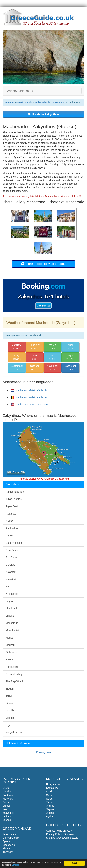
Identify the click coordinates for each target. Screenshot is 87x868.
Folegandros (53, 784)
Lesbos (7, 820)
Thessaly (8, 852)
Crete (6, 788)
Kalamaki (11, 572)
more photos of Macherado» (43, 264)
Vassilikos (11, 711)
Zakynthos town (14, 732)
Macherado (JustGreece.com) (30, 405)
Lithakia (10, 616)
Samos (7, 806)
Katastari (11, 579)
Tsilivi (9, 696)
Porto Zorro (12, 667)
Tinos (49, 802)
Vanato (10, 703)
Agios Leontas (14, 499)
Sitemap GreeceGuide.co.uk (62, 838)
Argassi (10, 535)
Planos (10, 659)
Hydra (50, 816)
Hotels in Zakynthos (43, 114)
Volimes (10, 718)
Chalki (50, 792)
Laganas (11, 601)
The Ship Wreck (15, 681)
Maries (9, 638)
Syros (49, 799)
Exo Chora (12, 557)
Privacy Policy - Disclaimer (61, 834)
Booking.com (43, 752)
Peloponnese (10, 834)
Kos (5, 809)
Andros (50, 806)
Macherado (12, 623)
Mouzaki (10, 645)
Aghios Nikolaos (15, 492)
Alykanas (11, 514)
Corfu (6, 802)
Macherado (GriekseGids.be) (29, 397)
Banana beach (14, 543)
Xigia (8, 725)
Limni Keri (11, 608)
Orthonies (11, 652)
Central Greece (11, 838)
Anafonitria (12, 528)
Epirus (6, 841)
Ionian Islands (42, 102)
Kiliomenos (12, 594)
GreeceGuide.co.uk (19, 91)
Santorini (8, 795)
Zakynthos (59, 102)
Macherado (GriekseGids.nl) (29, 390)
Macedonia (9, 845)
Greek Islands (24, 102)
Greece (9, 102)
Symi (49, 795)
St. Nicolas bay (14, 674)
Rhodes (7, 792)
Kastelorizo (52, 788)
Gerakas (10, 565)
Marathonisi (12, 630)
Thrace (7, 848)
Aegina (50, 813)
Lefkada (7, 816)
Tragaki (10, 689)
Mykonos (8, 799)
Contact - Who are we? (59, 831)
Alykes (9, 521)
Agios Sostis (13, 506)
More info (15, 865)
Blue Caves (12, 550)
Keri (8, 587)
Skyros (50, 809)
